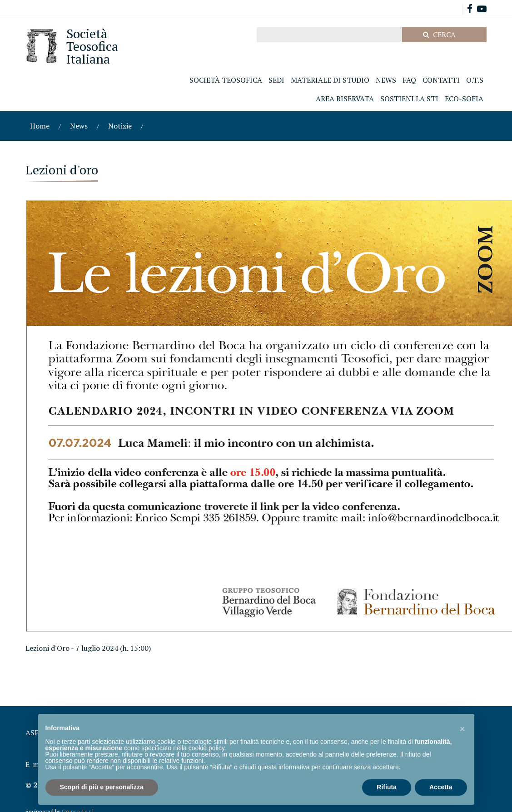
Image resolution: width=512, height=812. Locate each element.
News (79, 126)
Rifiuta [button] (387, 787)
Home (40, 126)
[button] (462, 728)
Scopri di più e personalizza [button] (102, 787)
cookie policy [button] (206, 748)
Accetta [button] (441, 787)
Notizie (120, 126)
